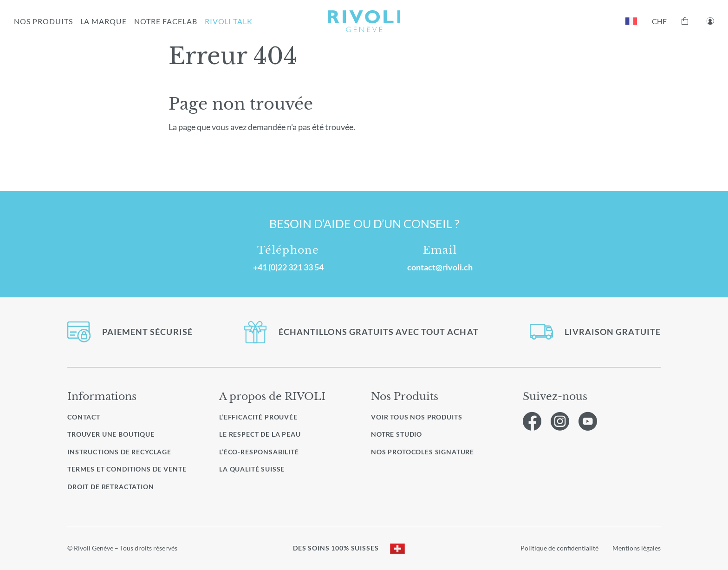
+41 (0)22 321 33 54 (288, 267)
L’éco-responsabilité (259, 452)
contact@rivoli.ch (440, 267)
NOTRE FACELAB (166, 21)
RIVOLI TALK (229, 21)
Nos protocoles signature (422, 452)
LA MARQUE (104, 21)
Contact (84, 417)
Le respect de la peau (260, 434)
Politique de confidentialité (559, 548)
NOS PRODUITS (43, 21)
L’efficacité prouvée (258, 417)
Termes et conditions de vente (127, 469)
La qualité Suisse (252, 469)
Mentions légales (637, 548)
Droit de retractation (111, 487)
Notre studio (396, 434)
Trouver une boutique (111, 434)
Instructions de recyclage (119, 452)
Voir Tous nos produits (416, 417)
